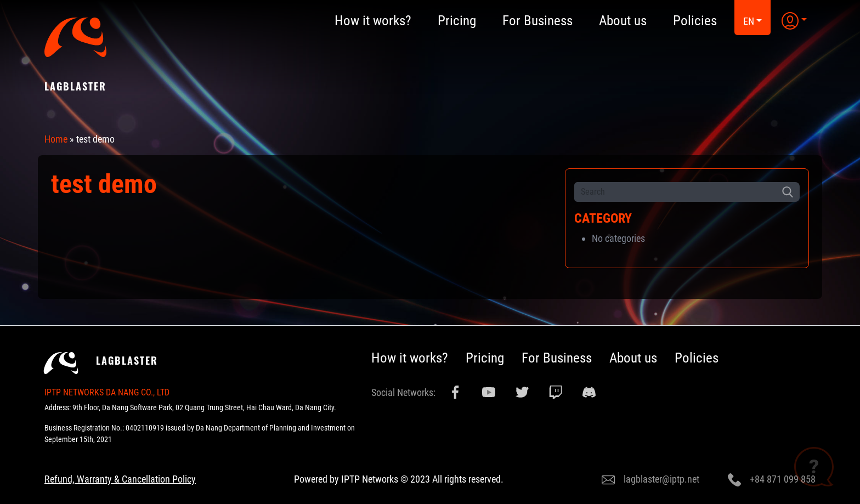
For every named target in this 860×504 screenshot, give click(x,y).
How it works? (410, 358)
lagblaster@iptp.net (650, 480)
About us (633, 358)
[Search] (675, 192)
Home (56, 139)
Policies (697, 358)
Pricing (485, 358)
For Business (557, 358)
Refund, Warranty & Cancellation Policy (120, 479)
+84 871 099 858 (772, 480)
